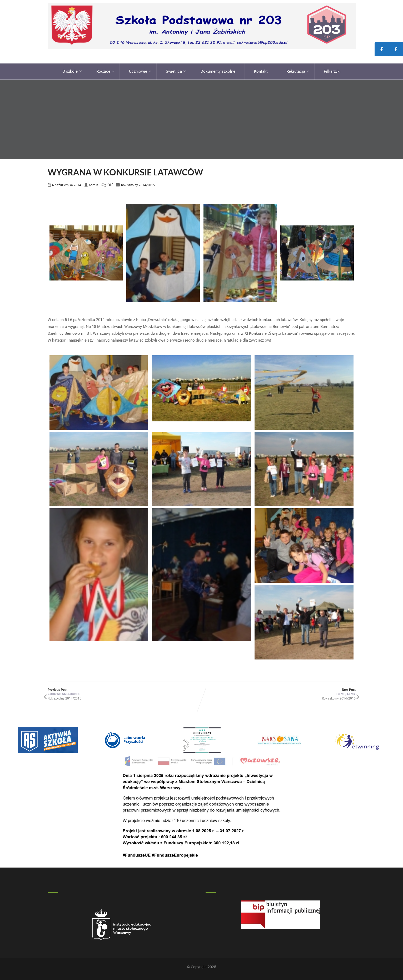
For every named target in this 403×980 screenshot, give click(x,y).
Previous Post (125, 691)
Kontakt (261, 71)
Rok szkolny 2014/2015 (138, 184)
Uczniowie (140, 71)
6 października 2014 (67, 184)
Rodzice (105, 71)
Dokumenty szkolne (218, 71)
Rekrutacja (298, 71)
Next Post (279, 691)
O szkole (72, 71)
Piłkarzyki (332, 71)
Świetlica (176, 71)
